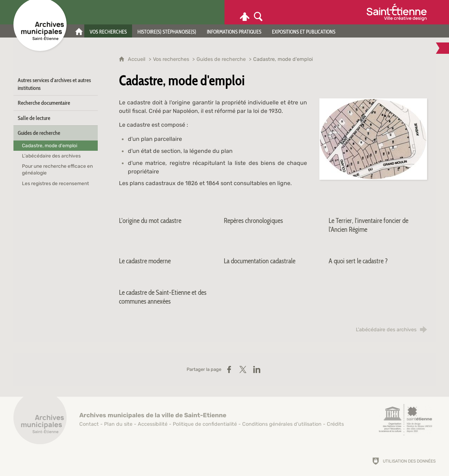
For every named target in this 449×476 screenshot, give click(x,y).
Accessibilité (153, 424)
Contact (89, 424)
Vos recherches (171, 59)
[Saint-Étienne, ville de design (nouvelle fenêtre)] (405, 420)
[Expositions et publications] (304, 31)
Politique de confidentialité (205, 424)
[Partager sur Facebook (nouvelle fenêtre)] (229, 369)
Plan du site (118, 424)
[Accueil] (79, 31)
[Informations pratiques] (234, 31)
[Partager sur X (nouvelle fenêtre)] (243, 369)
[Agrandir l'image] (373, 139)
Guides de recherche (221, 59)
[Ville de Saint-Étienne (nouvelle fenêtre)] (397, 12)
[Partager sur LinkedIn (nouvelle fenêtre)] (257, 369)
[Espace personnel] (245, 12)
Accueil (137, 59)
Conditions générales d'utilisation (282, 424)
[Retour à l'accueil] (40, 421)
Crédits (335, 424)
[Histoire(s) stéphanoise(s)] (167, 31)
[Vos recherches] (108, 31)
